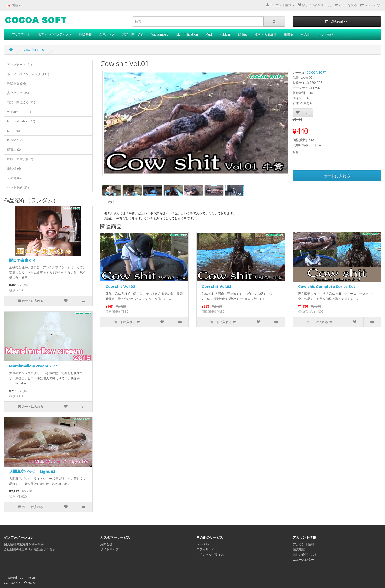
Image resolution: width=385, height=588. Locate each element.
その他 (305, 34)
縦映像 (289, 34)
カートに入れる (337, 176)
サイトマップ (109, 549)
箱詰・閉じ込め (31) (21, 102)
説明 (111, 202)
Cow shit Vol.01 (35, 50)
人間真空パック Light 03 (32, 471)
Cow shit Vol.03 (217, 286)
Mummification (187, 34)
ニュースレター (303, 560)
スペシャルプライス (210, 554)
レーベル (202, 544)
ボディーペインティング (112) (50, 74)
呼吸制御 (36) (16, 83)
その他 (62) (15, 178)
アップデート (21, 34)
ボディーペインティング (55, 34)
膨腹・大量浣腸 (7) (20, 159)
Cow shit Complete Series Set (327, 286)
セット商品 (325, 34)
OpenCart (29, 578)
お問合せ (106, 544)
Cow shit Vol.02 (120, 286)
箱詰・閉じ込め (133, 34)
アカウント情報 (303, 544)
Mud (209, 34)
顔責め (243, 34)
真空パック (107, 34)
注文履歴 (299, 549)
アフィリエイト (207, 549)
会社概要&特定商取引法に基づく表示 (30, 549)
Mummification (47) (21, 121)
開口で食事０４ (23, 260)
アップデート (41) (19, 64)
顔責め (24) (15, 150)
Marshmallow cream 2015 (34, 366)
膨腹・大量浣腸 (266, 34)
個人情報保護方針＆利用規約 (24, 544)
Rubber (225, 34)
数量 (296, 153)
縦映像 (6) (14, 168)
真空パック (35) (18, 93)
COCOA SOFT (316, 72)
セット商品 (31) (18, 187)
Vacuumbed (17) (19, 112)
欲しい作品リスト (305, 554)
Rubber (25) (16, 140)
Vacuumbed (160, 34)
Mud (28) (13, 131)
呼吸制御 (85, 34)
